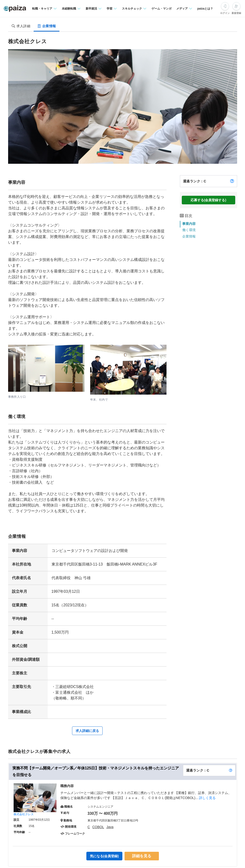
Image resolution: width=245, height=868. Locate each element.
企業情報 (189, 236)
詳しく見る (207, 798)
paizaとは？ (205, 9)
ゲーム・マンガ (162, 9)
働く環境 (189, 230)
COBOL (98, 827)
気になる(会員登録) (104, 856)
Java (110, 827)
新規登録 (236, 13)
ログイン (225, 13)
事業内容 (189, 224)
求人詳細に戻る (87, 731)
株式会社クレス (24, 814)
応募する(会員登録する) (208, 200)
